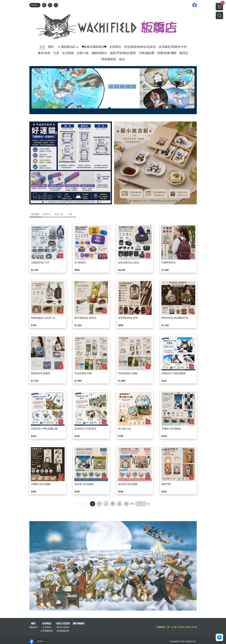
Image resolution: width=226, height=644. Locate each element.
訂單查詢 (47, 627)
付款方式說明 (63, 624)
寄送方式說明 (63, 627)
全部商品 (47, 624)
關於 (33, 624)
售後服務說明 (63, 631)
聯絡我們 (33, 627)
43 (113, 504)
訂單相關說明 (47, 631)
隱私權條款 (79, 624)
